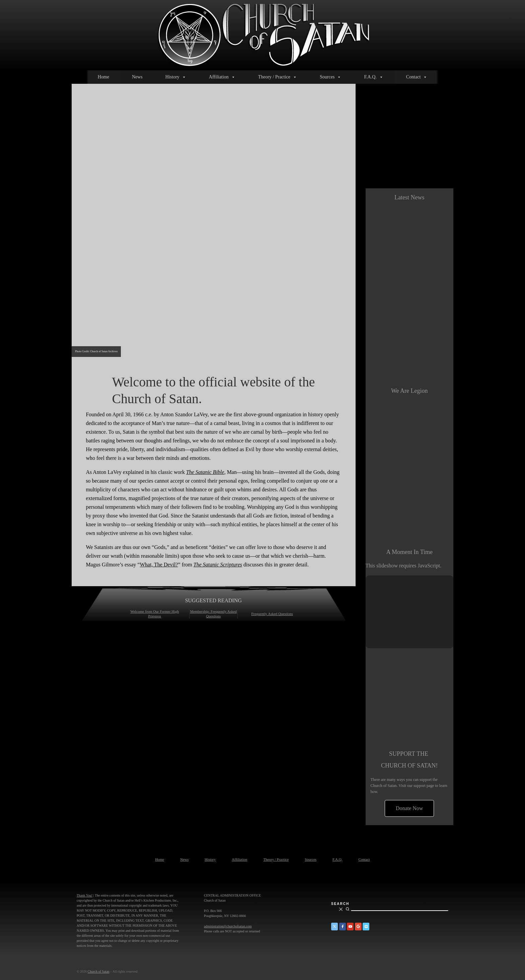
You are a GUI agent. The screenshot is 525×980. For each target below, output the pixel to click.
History (176, 77)
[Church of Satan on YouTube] (350, 927)
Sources (330, 77)
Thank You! (85, 895)
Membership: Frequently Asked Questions (213, 614)
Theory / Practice (278, 77)
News (137, 77)
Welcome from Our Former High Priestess (155, 614)
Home (103, 77)
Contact (417, 77)
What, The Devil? (159, 565)
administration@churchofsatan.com (228, 926)
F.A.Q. (373, 77)
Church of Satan (99, 971)
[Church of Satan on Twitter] (334, 927)
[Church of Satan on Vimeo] (366, 927)
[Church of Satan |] (263, 34)
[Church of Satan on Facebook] (343, 927)
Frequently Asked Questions (272, 614)
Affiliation (222, 77)
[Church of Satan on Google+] (358, 927)
